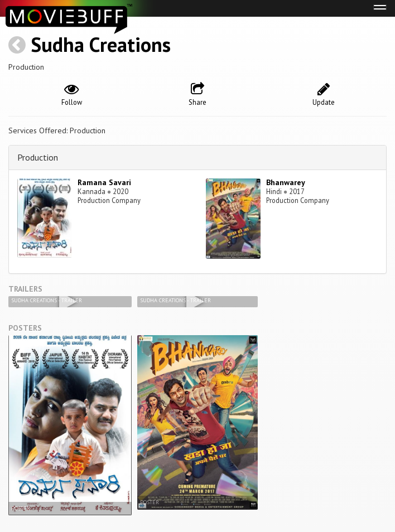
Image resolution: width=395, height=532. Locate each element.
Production (38, 157)
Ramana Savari (104, 182)
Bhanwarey (286, 182)
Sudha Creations (101, 44)
